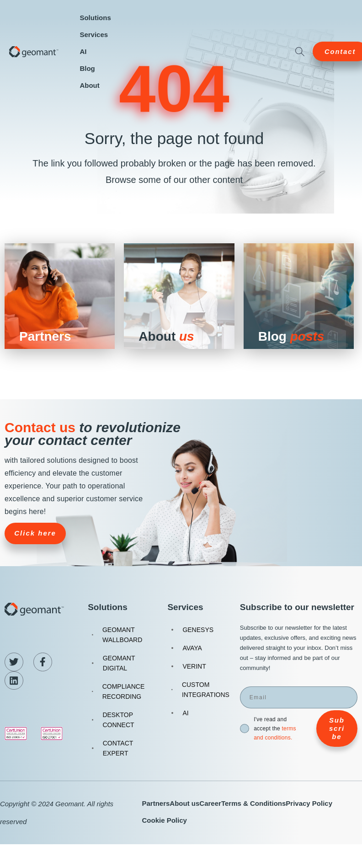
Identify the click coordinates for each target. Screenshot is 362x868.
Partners (156, 803)
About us (184, 803)
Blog (87, 68)
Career (210, 803)
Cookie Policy (164, 820)
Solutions (95, 18)
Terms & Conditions (253, 803)
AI (83, 51)
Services (94, 35)
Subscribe (337, 733)
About (89, 85)
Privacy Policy (309, 803)
